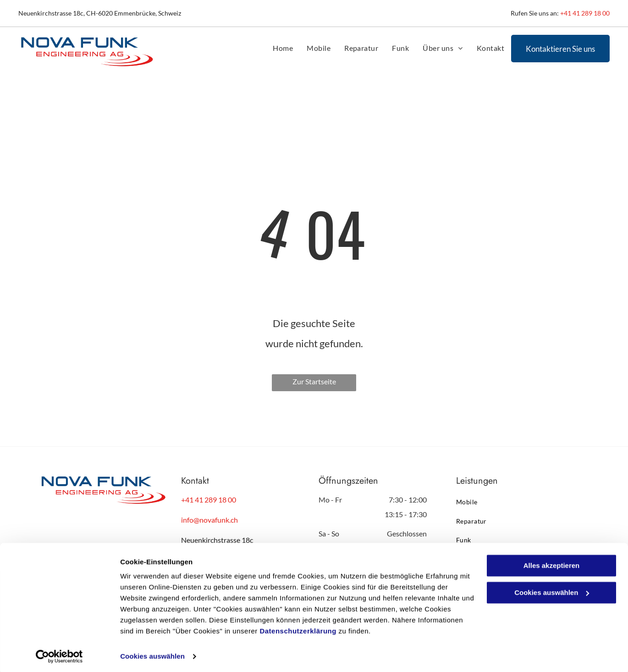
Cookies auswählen (152, 654)
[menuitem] (283, 48)
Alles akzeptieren (552, 563)
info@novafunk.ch (209, 520)
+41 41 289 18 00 (585, 13)
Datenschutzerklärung (298, 629)
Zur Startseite (314, 381)
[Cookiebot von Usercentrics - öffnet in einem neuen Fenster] (59, 654)
